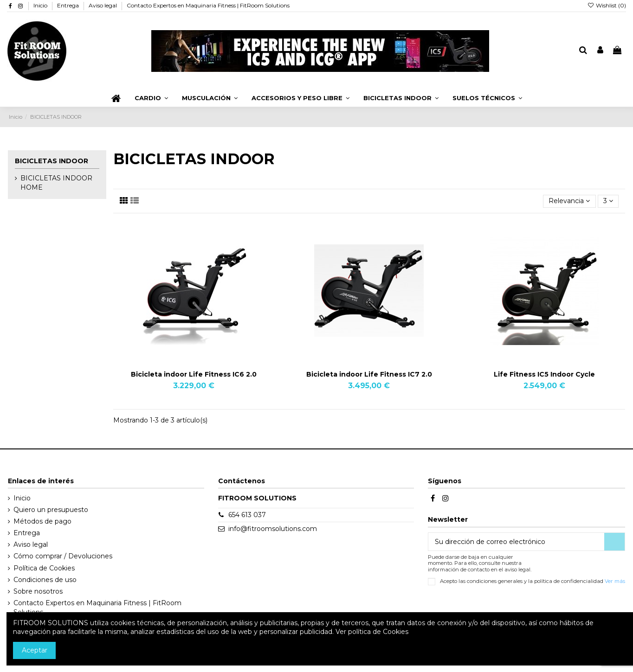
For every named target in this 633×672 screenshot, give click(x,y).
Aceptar (35, 650)
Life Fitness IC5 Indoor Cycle (544, 374)
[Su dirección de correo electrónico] (516, 542)
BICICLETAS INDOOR (52, 161)
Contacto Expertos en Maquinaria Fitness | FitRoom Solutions (208, 5)
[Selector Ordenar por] (569, 202)
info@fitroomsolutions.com (273, 529)
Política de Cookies (44, 568)
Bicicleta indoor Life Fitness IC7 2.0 (369, 374)
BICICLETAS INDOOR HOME (56, 183)
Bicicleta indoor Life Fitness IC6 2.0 (194, 374)
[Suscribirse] (614, 542)
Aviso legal (103, 5)
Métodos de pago (42, 521)
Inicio (41, 5)
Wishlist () (607, 5)
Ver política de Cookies (372, 632)
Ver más (615, 581)
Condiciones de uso (45, 580)
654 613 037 (247, 515)
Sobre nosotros (38, 591)
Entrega (69, 5)
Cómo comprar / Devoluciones (63, 556)
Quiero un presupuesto (51, 510)
